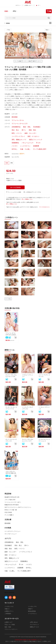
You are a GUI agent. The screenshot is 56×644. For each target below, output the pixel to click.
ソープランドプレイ (18, 136)
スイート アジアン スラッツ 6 (44, 376)
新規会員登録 (32, 611)
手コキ (38, 143)
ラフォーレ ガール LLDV (20, 124)
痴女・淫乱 (27, 127)
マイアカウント (34, 624)
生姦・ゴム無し (25, 149)
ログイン (18, 5)
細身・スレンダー (30, 133)
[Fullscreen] (49, 57)
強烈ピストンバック (36, 140)
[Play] (28, 46)
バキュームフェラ (28, 143)
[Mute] (46, 57)
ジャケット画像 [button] (27, 61)
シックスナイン (25, 146)
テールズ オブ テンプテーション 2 (44, 440)
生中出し (15, 149)
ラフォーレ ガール (18, 120)
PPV (14, 11)
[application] (28, 46)
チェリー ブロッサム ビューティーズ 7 (28, 440)
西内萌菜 (15, 117)
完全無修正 (37, 127)
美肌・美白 (32, 130)
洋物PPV (30, 609)
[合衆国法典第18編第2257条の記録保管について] (28, 640)
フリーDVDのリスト (44, 207)
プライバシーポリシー (11, 629)
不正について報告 (10, 624)
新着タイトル (10, 350)
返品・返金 (8, 627)
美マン (24, 130)
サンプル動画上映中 (40, 149)
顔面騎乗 (36, 146)
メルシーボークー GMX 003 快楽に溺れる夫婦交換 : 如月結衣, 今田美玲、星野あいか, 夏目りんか (11, 472)
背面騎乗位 (15, 143)
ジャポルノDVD (9, 606)
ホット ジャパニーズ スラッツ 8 (11, 440)
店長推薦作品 (16, 127)
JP (38, 5)
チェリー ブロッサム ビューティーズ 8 (11, 376)
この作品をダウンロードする (32, 192)
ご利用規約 (8, 613)
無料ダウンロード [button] (37, 61)
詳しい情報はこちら (27, 199)
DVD (6, 11)
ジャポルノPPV (32, 606)
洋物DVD (7, 609)
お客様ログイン (9, 611)
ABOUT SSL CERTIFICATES (9, 593)
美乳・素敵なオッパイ (19, 140)
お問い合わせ (34, 622)
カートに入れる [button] (16, 187)
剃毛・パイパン (17, 133)
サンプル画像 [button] (18, 61)
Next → (48, 30)
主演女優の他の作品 (12, 308)
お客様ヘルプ (28, 5)
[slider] (23, 57)
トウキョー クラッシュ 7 (28, 376)
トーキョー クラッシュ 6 (44, 408)
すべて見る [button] (8, 299)
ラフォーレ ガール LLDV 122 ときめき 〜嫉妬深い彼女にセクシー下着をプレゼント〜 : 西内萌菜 (11, 334)
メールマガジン (32, 613)
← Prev (8, 30)
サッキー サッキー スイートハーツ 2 (11, 408)
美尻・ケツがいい (33, 136)
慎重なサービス (34, 627)
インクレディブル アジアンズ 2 (28, 408)
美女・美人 (15, 130)
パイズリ (15, 146)
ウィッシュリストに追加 (14, 192)
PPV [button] (12, 163)
